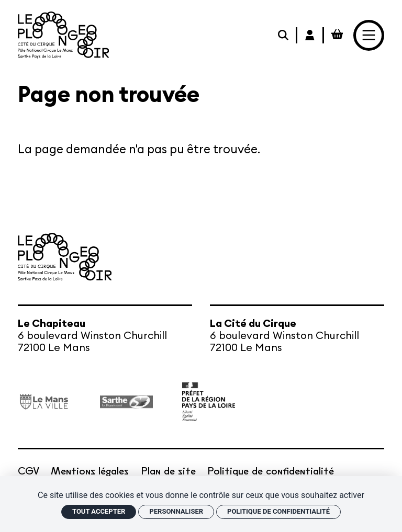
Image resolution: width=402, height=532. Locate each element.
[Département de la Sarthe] (126, 402)
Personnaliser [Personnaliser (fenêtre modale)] (176, 511)
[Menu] (369, 35)
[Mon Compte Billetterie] (311, 35)
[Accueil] (64, 35)
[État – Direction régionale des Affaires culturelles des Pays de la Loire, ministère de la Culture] (209, 402)
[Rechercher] (284, 35)
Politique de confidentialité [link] (278, 511)
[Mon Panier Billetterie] (337, 35)
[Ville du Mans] (44, 402)
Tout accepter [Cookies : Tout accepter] (99, 511)
